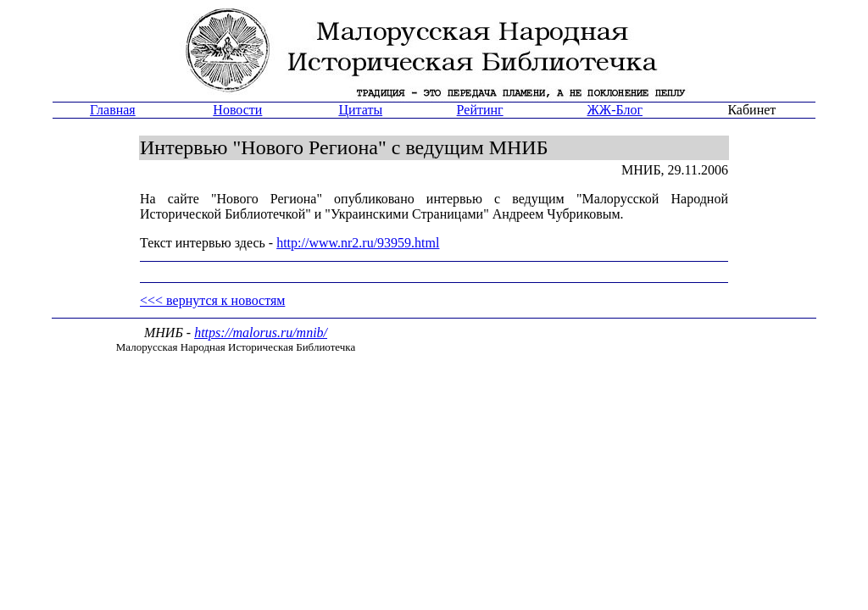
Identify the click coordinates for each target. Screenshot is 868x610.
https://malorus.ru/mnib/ (261, 333)
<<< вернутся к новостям (212, 300)
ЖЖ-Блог (615, 110)
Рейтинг (480, 110)
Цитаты (360, 110)
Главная (113, 110)
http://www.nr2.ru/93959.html (358, 243)
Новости (237, 110)
